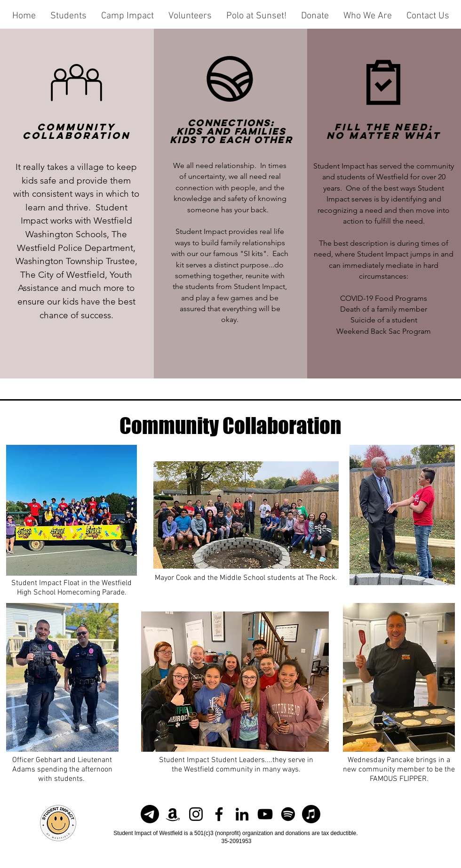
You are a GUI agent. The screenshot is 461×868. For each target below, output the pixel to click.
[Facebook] (219, 814)
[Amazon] (173, 814)
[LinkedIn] (242, 814)
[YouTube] (265, 814)
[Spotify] (288, 814)
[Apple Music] (311, 814)
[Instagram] (196, 814)
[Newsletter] (150, 814)
